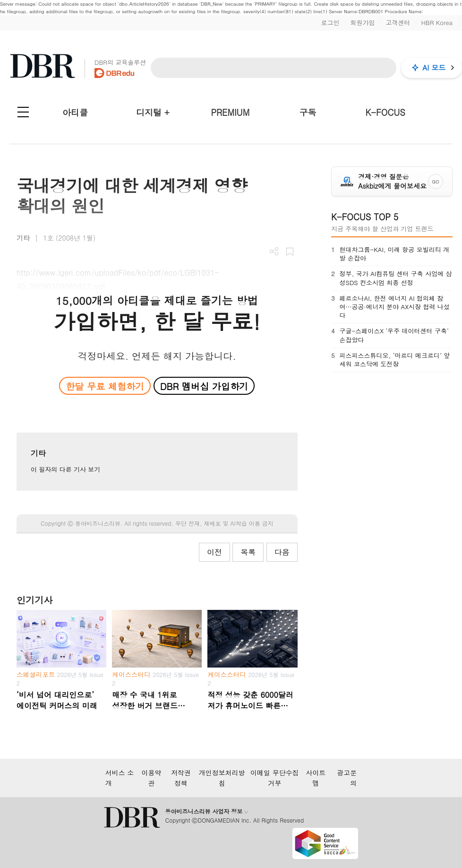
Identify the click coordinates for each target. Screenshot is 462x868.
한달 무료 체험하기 (105, 386)
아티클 (75, 112)
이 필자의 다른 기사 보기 (65, 469)
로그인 (330, 22)
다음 (282, 552)
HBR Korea (437, 22)
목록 (248, 552)
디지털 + (153, 112)
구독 (308, 112)
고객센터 (398, 22)
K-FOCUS (385, 112)
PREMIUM (231, 112)
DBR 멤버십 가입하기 (204, 386)
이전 (214, 552)
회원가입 (362, 22)
